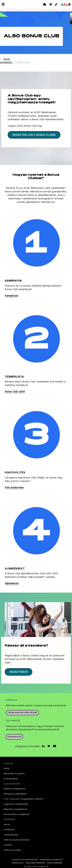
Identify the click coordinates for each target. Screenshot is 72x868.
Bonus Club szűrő (15, 391)
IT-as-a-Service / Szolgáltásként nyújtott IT (24, 799)
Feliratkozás (14, 736)
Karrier (7, 824)
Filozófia (8, 844)
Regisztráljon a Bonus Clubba (34, 134)
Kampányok (11, 295)
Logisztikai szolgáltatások (16, 804)
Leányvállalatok (11, 834)
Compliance (9, 829)
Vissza (7, 59)
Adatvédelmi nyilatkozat (51, 859)
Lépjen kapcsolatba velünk (22, 712)
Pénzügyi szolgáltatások (15, 793)
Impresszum (18, 862)
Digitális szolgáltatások (15, 788)
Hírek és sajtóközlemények (17, 839)
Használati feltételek (35, 862)
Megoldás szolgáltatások (16, 809)
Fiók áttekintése (14, 487)
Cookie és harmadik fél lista (25, 859)
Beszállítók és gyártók (14, 773)
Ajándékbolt (12, 583)
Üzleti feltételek (55, 862)
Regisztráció (19, 671)
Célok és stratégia (12, 850)
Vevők (7, 768)
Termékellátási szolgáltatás (17, 814)
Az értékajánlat (11, 778)
